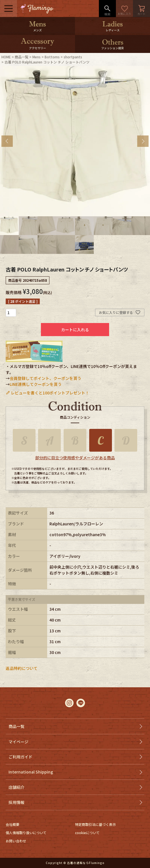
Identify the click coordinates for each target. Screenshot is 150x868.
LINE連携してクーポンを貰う (36, 384)
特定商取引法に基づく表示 (95, 824)
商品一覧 (22, 57)
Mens (37, 57)
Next (143, 141)
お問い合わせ (16, 841)
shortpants (73, 57)
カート (141, 9)
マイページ (18, 742)
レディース (113, 30)
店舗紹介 (16, 787)
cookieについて (87, 833)
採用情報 (16, 802)
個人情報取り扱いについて (26, 833)
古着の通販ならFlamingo (86, 863)
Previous (7, 141)
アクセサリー (37, 48)
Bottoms (52, 57)
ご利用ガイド (20, 757)
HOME (6, 57)
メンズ (37, 30)
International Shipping (31, 772)
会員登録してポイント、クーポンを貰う (45, 378)
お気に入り (124, 9)
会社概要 (13, 824)
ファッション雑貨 (113, 48)
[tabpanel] (75, 141)
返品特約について (22, 668)
